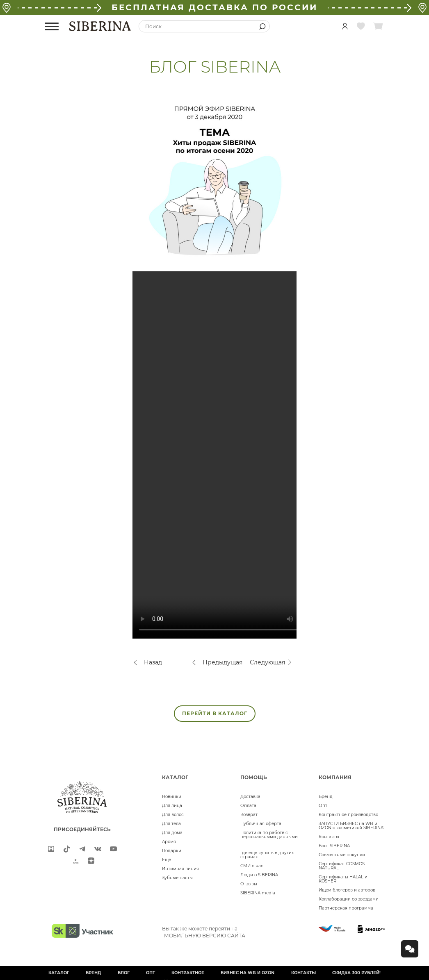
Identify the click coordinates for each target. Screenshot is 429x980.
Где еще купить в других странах (267, 855)
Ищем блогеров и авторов (347, 890)
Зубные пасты (177, 878)
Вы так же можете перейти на (204, 932)
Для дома (172, 833)
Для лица (172, 806)
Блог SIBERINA (334, 846)
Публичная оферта (261, 824)
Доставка (250, 797)
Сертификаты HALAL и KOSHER (343, 879)
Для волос (173, 815)
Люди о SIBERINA (259, 875)
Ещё (167, 860)
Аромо (169, 842)
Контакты (329, 837)
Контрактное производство (348, 815)
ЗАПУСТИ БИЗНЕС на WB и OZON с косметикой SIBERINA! (352, 826)
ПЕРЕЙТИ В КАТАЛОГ (215, 713)
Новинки (172, 797)
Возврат (249, 815)
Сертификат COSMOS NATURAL (342, 866)
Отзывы (249, 884)
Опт (323, 806)
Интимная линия (180, 869)
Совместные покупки (342, 855)
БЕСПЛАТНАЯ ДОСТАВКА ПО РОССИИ (214, 7)
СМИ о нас (252, 866)
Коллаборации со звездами (349, 899)
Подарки (172, 851)
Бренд (326, 797)
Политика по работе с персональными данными (269, 835)
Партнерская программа (346, 908)
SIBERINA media (258, 893)
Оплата (248, 806)
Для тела (171, 824)
